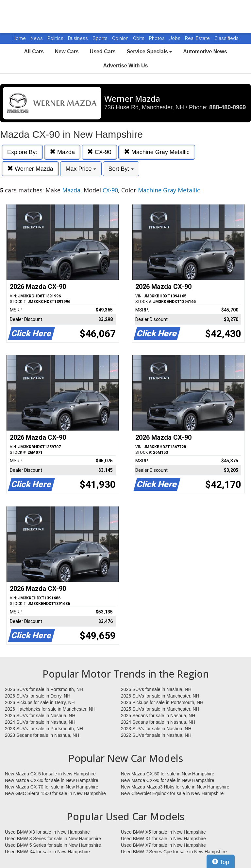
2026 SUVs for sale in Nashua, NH (156, 689)
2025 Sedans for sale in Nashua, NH (158, 716)
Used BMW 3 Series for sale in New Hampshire (53, 839)
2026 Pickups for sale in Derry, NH (40, 702)
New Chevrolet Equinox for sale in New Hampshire (172, 793)
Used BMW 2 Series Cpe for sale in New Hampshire (174, 852)
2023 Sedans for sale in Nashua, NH (42, 735)
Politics (55, 38)
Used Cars (103, 52)
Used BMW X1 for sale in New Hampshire (163, 839)
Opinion (121, 38)
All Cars (34, 52)
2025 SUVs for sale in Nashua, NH (40, 716)
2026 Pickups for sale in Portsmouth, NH (162, 702)
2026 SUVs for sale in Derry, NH (38, 696)
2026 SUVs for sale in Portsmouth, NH (44, 689)
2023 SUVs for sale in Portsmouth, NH (44, 729)
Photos (158, 38)
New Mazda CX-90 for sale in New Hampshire (168, 780)
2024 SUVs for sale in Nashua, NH (40, 722)
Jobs (176, 38)
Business (79, 38)
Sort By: (121, 169)
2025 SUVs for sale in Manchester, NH (160, 709)
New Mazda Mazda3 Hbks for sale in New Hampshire (175, 787)
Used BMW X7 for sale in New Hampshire (163, 845)
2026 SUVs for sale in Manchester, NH (160, 696)
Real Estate (198, 38)
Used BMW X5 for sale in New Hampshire (163, 832)
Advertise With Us (126, 66)
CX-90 (99, 152)
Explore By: (22, 152)
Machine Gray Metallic (157, 152)
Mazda (62, 152)
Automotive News (205, 52)
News (37, 38)
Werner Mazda (30, 169)
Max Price (81, 169)
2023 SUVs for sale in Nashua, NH (156, 729)
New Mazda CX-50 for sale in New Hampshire (168, 774)
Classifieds (226, 38)
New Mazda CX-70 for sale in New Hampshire (52, 787)
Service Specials (150, 52)
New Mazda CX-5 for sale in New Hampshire (50, 774)
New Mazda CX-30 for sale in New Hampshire (52, 780)
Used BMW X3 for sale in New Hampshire (47, 832)
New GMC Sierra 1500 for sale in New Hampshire (55, 793)
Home (19, 38)
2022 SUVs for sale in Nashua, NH (156, 735)
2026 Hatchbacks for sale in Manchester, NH (50, 709)
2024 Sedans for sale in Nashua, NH (158, 722)
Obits (139, 38)
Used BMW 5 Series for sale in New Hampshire (53, 845)
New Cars (67, 52)
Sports (101, 38)
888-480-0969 (227, 107)
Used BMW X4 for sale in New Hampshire (47, 852)
